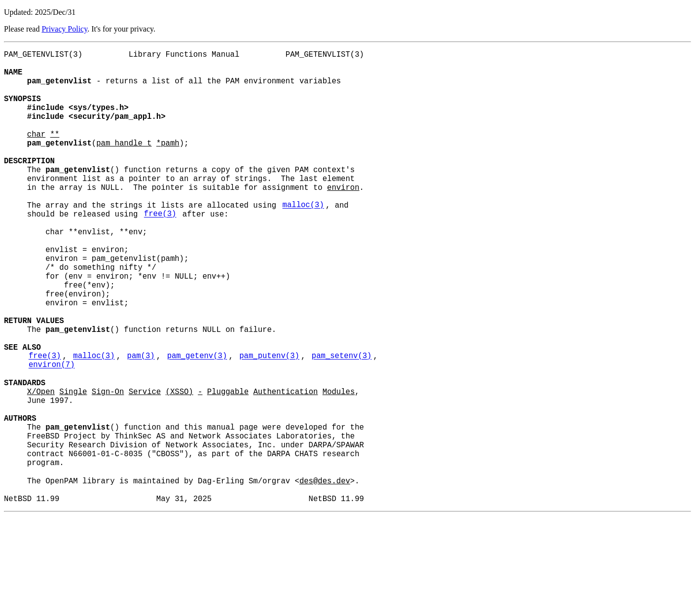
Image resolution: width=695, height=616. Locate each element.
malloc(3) (303, 240)
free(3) (160, 251)
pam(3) (141, 425)
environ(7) (52, 435)
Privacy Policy (64, 29)
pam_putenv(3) (269, 425)
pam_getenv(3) (197, 425)
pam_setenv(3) (342, 425)
